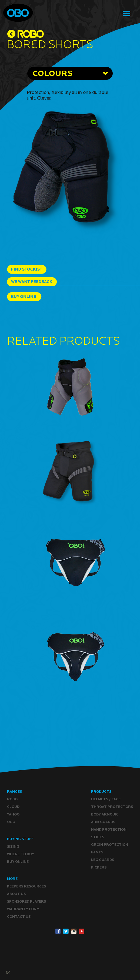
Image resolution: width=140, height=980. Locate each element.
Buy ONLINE (18, 862)
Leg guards (103, 860)
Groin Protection (110, 845)
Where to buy (21, 854)
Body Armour (104, 814)
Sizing (13, 846)
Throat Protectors (112, 807)
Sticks (98, 837)
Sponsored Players (26, 901)
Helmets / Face (106, 799)
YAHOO (13, 814)
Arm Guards (103, 822)
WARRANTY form (23, 909)
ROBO (12, 799)
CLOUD (13, 807)
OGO (11, 822)
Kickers (99, 867)
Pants (97, 852)
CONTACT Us (19, 917)
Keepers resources (26, 886)
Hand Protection (109, 829)
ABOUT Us (16, 894)
